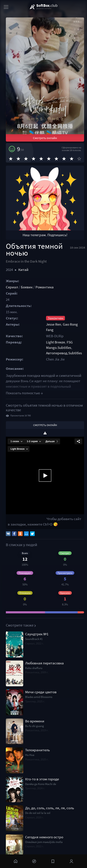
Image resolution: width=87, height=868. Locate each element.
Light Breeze (55, 342)
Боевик (27, 287)
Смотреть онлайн (45, 138)
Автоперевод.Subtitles (64, 353)
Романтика (45, 287)
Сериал (12, 287)
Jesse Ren (54, 324)
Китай (23, 270)
